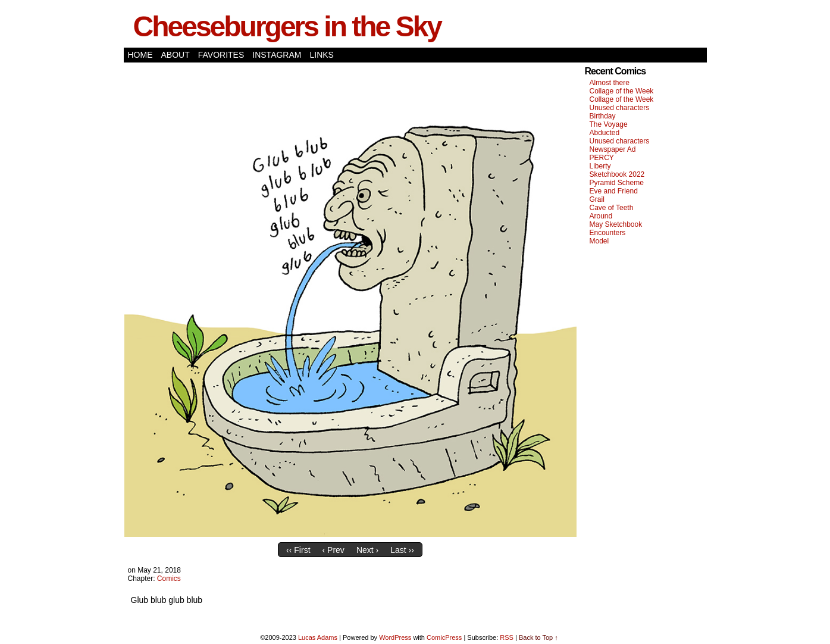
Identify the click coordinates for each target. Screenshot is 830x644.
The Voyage (609, 124)
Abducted (605, 133)
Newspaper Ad (613, 149)
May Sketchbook (616, 224)
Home (140, 55)
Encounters (608, 233)
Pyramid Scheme (617, 183)
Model (599, 241)
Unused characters (620, 108)
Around (601, 216)
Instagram (277, 55)
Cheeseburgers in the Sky (287, 26)
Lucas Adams (318, 637)
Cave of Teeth (612, 208)
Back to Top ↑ (538, 637)
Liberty (600, 166)
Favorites (221, 55)
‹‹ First (298, 550)
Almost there (610, 83)
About (176, 55)
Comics (169, 579)
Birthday (603, 116)
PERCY (602, 158)
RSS (507, 637)
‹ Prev (333, 550)
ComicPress (444, 637)
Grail (597, 199)
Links (321, 55)
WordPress (395, 637)
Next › (367, 550)
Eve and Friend (614, 191)
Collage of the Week (622, 91)
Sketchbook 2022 (617, 174)
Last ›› (402, 550)
